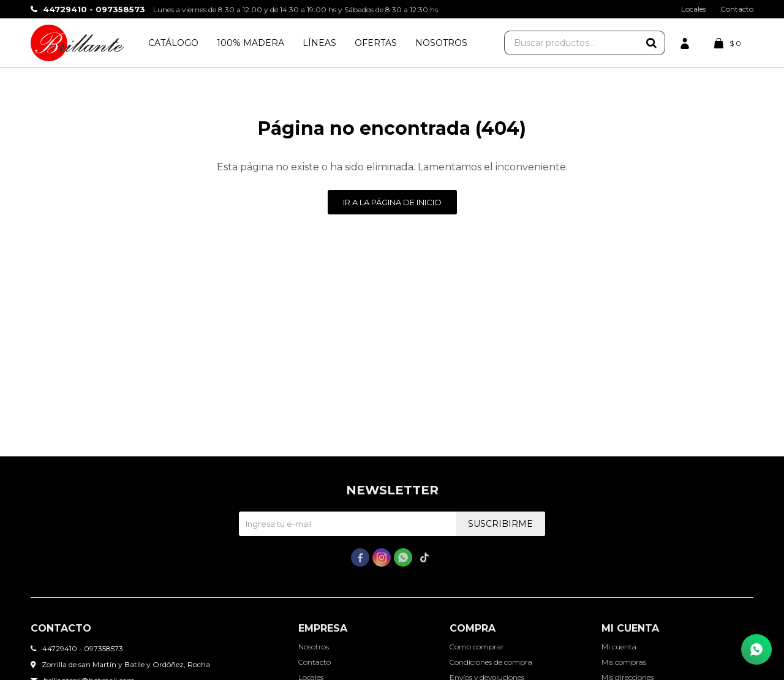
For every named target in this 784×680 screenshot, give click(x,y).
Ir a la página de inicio (392, 202)
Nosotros (441, 43)
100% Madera (251, 43)
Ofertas (376, 43)
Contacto (737, 9)
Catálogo (173, 43)
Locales (694, 9)
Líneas (319, 43)
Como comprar (477, 647)
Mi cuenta (619, 647)
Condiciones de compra (491, 662)
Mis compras (624, 662)
